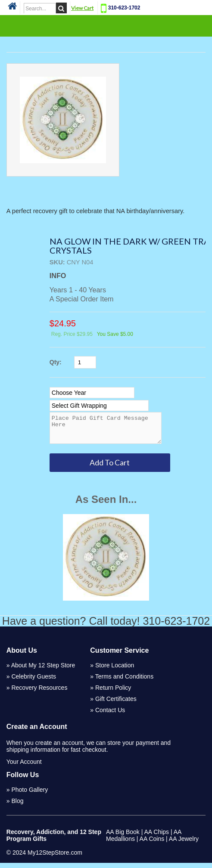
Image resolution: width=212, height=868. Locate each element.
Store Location (115, 670)
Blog (17, 806)
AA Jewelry (184, 844)
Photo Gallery (30, 795)
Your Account (24, 767)
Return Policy (113, 693)
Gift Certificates (116, 704)
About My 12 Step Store (43, 670)
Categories (106, 25)
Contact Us (110, 715)
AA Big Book (123, 837)
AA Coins (152, 844)
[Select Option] (92, 393)
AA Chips (156, 837)
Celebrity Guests (33, 682)
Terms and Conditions (124, 682)
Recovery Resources (39, 693)
